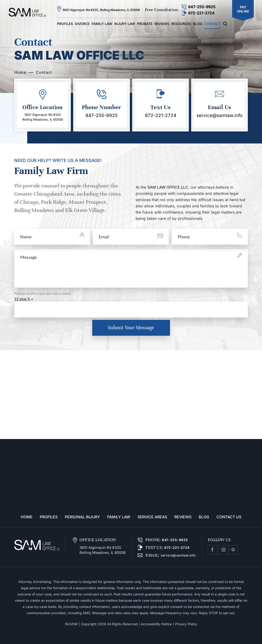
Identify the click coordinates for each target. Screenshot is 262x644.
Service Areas (152, 517)
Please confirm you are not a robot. (43, 293)
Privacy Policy (186, 624)
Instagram (223, 550)
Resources (181, 24)
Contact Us (229, 517)
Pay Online (243, 10)
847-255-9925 (202, 7)
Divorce (82, 24)
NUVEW (71, 624)
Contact (212, 24)
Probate (145, 24)
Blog (198, 24)
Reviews (162, 24)
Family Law (102, 24)
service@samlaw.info (219, 115)
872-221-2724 (201, 13)
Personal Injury (82, 517)
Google (233, 550)
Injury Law (125, 24)
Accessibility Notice (156, 624)
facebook (213, 550)
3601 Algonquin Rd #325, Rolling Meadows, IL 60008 (101, 10)
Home (27, 517)
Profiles (65, 24)
